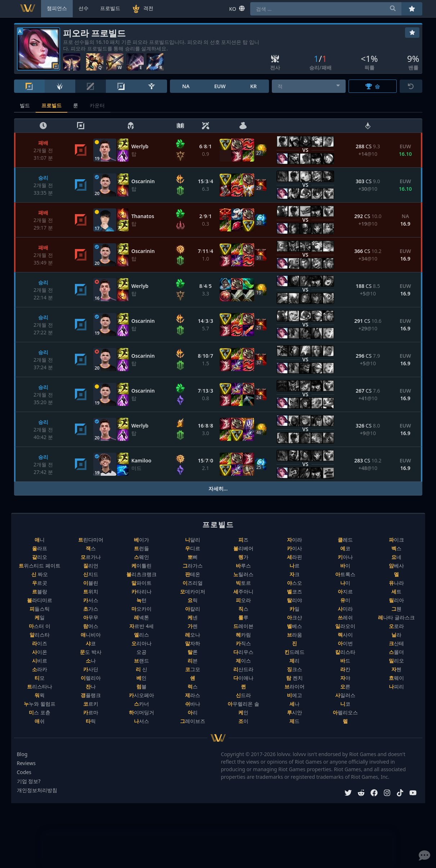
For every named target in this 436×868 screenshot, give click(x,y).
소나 (91, 661)
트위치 (91, 591)
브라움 (295, 635)
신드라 (243, 695)
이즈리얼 (193, 583)
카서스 (91, 600)
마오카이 (141, 609)
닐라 (396, 635)
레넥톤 (141, 617)
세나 (295, 704)
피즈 (243, 540)
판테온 (193, 574)
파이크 (396, 540)
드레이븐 (243, 626)
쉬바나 (193, 704)
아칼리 (193, 609)
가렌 (193, 626)
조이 (243, 721)
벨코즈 (295, 591)
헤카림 (243, 635)
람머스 (91, 626)
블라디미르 (40, 600)
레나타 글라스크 (396, 617)
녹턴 (141, 600)
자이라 (295, 540)
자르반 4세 (141, 626)
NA (186, 86)
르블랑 (40, 591)
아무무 (91, 617)
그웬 (396, 609)
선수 (84, 8)
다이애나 (243, 678)
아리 (193, 712)
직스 (243, 609)
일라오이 (345, 626)
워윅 (40, 695)
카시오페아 (141, 695)
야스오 (295, 583)
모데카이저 (193, 591)
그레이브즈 (193, 721)
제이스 (243, 661)
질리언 (91, 566)
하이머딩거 (141, 712)
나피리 (396, 686)
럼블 (141, 686)
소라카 (40, 669)
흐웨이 (396, 678)
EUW (220, 86)
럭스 (193, 686)
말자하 (193, 643)
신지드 (91, 574)
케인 (243, 712)
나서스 (141, 721)
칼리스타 (345, 652)
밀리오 (396, 661)
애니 (40, 540)
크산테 (396, 643)
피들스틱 (40, 609)
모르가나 (91, 557)
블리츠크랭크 (141, 574)
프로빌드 (51, 105)
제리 (295, 661)
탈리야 (295, 600)
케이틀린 (141, 566)
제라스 (193, 695)
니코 (345, 704)
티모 (40, 678)
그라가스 (193, 566)
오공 (141, 652)
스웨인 (141, 557)
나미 (345, 583)
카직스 (243, 643)
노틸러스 (243, 574)
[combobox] (309, 86)
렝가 (243, 557)
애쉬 (40, 721)
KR (253, 86)
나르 (295, 566)
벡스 (396, 548)
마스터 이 (40, 626)
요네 (396, 557)
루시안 (295, 712)
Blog (22, 754)
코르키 (91, 704)
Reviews (26, 763)
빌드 (25, 105)
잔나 (91, 686)
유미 (345, 600)
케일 (40, 617)
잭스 (91, 548)
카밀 (295, 609)
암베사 (396, 566)
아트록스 (345, 574)
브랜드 (141, 661)
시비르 (40, 661)
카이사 (295, 548)
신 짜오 (40, 574)
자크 (295, 574)
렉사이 (345, 635)
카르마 (91, 712)
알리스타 (40, 635)
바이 (345, 566)
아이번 (345, 643)
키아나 (345, 557)
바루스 (243, 566)
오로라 (396, 626)
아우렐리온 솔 (243, 704)
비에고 (295, 695)
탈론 (193, 652)
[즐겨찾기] (412, 33)
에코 (345, 548)
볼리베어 (243, 548)
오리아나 (141, 643)
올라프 (40, 548)
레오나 (193, 635)
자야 (345, 678)
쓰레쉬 (345, 617)
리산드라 (243, 669)
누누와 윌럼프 (40, 704)
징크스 (295, 669)
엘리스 (141, 635)
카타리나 (141, 591)
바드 (345, 661)
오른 (345, 686)
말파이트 (141, 583)
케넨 (193, 617)
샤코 (91, 643)
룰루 (243, 617)
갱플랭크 (91, 695)
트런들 (141, 548)
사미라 (345, 609)
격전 (143, 9)
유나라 (396, 583)
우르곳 (40, 583)
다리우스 (243, 652)
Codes (24, 772)
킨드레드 (295, 652)
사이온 (40, 652)
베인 (141, 678)
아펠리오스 (345, 712)
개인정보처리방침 (37, 790)
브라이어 (295, 686)
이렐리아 (91, 678)
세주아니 (243, 591)
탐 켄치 (295, 678)
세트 (396, 591)
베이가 (141, 540)
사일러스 (345, 695)
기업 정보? (29, 781)
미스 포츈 (40, 712)
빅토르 (243, 583)
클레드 (345, 540)
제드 (295, 721)
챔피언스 (57, 8)
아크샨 (295, 617)
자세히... (218, 489)
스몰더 (396, 652)
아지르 (345, 591)
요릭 (193, 600)
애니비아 (91, 635)
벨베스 (295, 626)
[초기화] (411, 86)
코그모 (193, 669)
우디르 (193, 548)
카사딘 (91, 669)
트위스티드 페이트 (40, 566)
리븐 (193, 661)
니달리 (193, 540)
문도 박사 (91, 652)
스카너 (141, 704)
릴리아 (396, 600)
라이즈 (40, 643)
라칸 (345, 669)
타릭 (91, 721)
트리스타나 (40, 686)
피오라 (243, 600)
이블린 (91, 583)
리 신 (141, 669)
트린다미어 (91, 540)
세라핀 (295, 557)
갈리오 (40, 557)
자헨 (396, 669)
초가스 (91, 609)
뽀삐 (193, 557)
